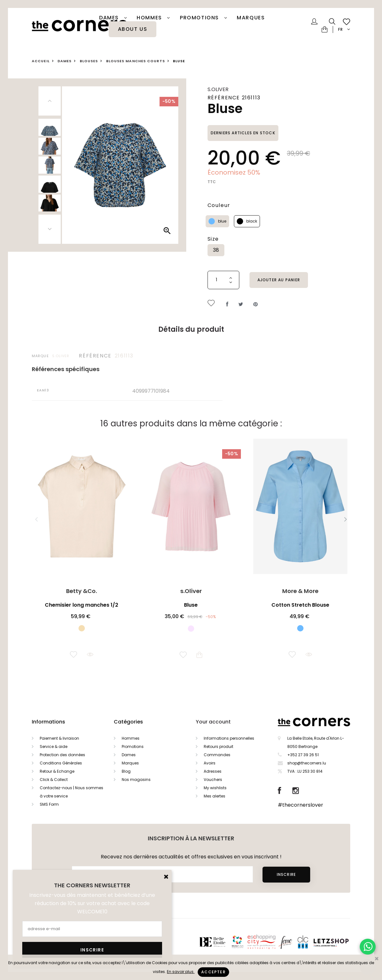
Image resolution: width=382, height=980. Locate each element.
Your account (213, 722)
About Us (133, 29)
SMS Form (49, 804)
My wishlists (215, 788)
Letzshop (339, 942)
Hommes (150, 18)
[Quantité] (223, 280)
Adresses (213, 771)
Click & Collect (54, 780)
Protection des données (62, 755)
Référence (95, 356)
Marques (251, 18)
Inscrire (286, 874)
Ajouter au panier (279, 280)
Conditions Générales (61, 763)
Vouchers (213, 780)
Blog (126, 771)
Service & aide (54, 747)
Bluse (191, 605)
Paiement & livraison (59, 738)
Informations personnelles (229, 738)
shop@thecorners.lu (307, 763)
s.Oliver (218, 89)
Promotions (133, 747)
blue (222, 221)
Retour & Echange (57, 771)
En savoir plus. (181, 972)
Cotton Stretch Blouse (300, 605)
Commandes (217, 755)
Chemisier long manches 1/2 (82, 605)
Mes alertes (215, 796)
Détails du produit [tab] (191, 329)
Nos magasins (136, 780)
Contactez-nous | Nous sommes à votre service (72, 792)
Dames (110, 18)
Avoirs (210, 763)
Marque (40, 356)
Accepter (213, 972)
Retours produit (218, 747)
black (252, 221)
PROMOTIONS (200, 18)
